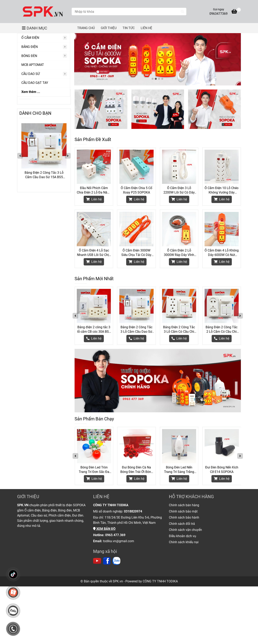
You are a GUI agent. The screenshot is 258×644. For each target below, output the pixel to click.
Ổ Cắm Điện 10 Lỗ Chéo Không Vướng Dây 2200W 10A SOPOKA (222, 190)
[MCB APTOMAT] (44, 65)
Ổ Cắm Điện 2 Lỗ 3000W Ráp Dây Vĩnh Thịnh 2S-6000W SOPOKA (179, 253)
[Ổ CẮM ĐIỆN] (44, 38)
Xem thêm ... (31, 92)
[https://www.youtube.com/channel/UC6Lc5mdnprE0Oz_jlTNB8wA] (97, 561)
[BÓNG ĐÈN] (44, 56)
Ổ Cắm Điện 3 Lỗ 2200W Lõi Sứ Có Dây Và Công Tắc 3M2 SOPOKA (179, 190)
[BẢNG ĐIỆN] (44, 47)
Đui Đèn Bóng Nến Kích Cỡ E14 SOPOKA (222, 470)
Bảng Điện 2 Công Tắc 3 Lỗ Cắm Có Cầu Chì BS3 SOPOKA (179, 330)
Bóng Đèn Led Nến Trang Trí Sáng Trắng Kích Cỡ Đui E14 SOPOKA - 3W (179, 470)
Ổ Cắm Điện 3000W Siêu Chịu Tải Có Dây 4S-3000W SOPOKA (136, 253)
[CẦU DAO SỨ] (44, 74)
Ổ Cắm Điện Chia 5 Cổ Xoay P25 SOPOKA (136, 190)
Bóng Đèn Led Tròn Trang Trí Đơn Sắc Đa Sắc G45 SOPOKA (94, 470)
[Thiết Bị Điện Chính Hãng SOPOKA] (43, 12)
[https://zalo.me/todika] (116, 561)
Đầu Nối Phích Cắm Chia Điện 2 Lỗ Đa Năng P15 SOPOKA (94, 190)
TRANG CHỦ (86, 28)
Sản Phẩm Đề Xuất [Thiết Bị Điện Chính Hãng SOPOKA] (93, 139)
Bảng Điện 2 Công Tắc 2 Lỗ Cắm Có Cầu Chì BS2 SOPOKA (222, 330)
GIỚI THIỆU (109, 28)
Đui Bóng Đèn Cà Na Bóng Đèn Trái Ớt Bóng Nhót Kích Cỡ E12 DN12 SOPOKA (137, 470)
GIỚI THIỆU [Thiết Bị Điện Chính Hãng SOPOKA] (28, 497)
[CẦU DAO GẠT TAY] (44, 83)
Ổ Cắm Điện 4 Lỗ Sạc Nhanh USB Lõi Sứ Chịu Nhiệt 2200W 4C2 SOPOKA (94, 253)
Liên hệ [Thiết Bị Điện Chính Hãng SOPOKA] (94, 199)
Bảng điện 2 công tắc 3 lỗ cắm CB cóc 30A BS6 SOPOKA (94, 330)
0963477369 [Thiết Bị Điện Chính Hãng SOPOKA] (218, 14)
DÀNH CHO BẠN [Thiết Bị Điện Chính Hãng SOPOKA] (35, 113)
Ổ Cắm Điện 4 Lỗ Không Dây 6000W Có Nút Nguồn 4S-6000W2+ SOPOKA (222, 253)
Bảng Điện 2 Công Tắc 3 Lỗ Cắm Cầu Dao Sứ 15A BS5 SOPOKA (136, 330)
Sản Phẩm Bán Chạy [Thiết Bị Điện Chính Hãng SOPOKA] (94, 419)
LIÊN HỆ (146, 28)
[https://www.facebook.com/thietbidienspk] (107, 561)
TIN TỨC (129, 28)
